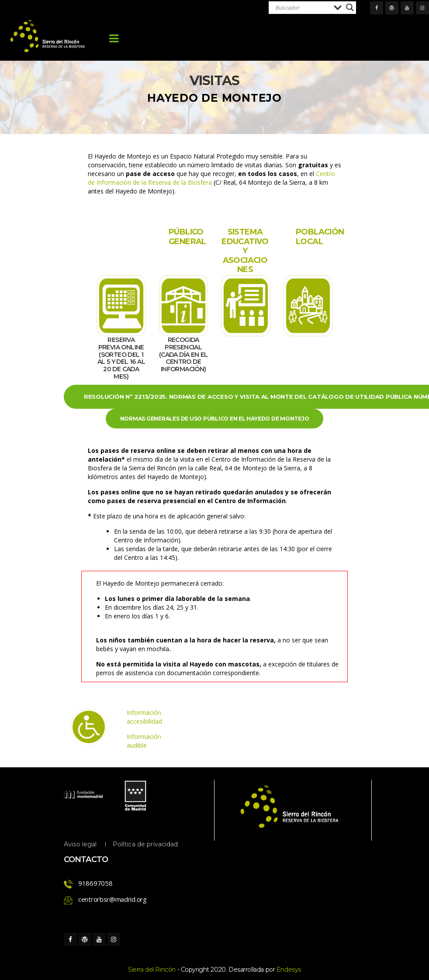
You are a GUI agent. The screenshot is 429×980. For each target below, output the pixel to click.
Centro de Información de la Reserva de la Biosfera (211, 178)
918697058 (95, 883)
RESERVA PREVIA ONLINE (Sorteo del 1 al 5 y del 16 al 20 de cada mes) (121, 358)
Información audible (144, 741)
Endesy (289, 970)
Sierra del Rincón (152, 970)
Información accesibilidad (144, 717)
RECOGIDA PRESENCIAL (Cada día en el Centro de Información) (183, 354)
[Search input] (302, 7)
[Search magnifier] (350, 7)
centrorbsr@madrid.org (112, 899)
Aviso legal (80, 844)
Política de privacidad (145, 844)
